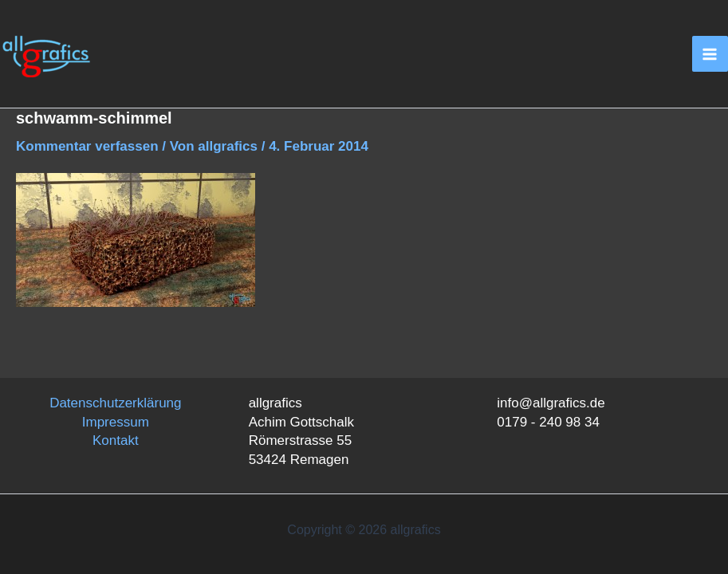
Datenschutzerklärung (115, 403)
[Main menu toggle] (710, 54)
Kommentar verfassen (87, 146)
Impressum (116, 422)
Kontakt (116, 440)
